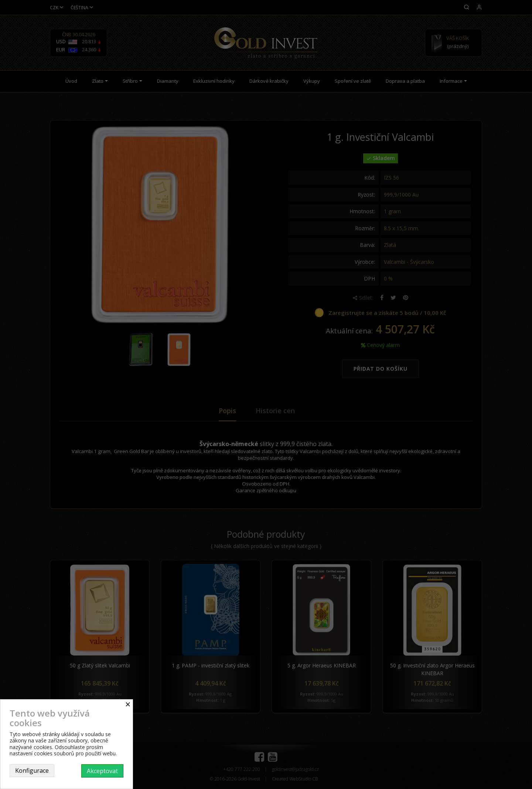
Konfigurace (32, 771)
